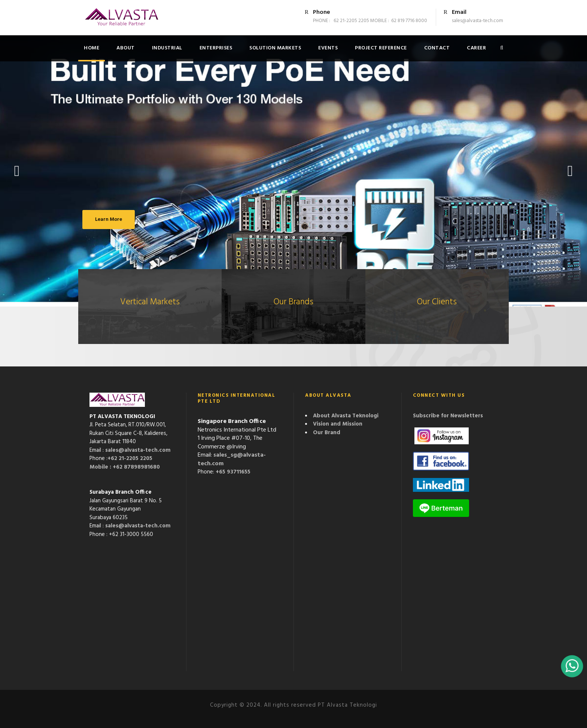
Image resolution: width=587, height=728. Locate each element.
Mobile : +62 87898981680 (125, 467)
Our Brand (327, 433)
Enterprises (216, 48)
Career (476, 48)
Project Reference (381, 48)
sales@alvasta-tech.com (138, 450)
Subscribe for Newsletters (448, 416)
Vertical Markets (150, 302)
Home (92, 48)
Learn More (109, 220)
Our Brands (293, 302)
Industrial (167, 48)
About (126, 48)
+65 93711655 (233, 472)
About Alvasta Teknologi (346, 416)
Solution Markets (275, 48)
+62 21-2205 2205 (130, 459)
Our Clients (437, 302)
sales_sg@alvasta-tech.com (232, 459)
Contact (437, 48)
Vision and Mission (338, 424)
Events (328, 48)
